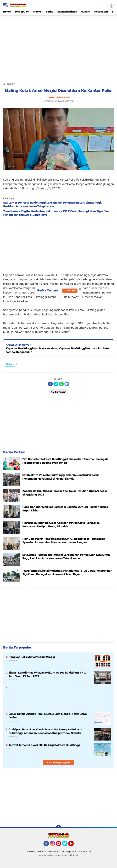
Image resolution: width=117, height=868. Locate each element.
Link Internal (84, 851)
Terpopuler (22, 12)
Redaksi (30, 851)
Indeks (37, 12)
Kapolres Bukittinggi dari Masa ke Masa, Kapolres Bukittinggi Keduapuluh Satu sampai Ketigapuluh (57, 350)
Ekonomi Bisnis (67, 12)
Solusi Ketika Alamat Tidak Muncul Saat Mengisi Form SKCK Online (48, 716)
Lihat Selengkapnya (58, 763)
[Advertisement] (59, 23)
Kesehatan (101, 12)
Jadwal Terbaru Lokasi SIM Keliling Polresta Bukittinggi (44, 745)
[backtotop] (59, 828)
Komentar (58, 392)
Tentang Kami (69, 851)
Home (7, 12)
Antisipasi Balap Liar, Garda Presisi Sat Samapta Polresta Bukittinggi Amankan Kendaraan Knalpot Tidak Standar (45, 731)
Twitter (66, 845)
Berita (49, 12)
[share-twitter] (56, 384)
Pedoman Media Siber (48, 851)
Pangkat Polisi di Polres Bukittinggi (32, 657)
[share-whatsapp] (61, 384)
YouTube (73, 845)
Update (70, 291)
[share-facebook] (50, 384)
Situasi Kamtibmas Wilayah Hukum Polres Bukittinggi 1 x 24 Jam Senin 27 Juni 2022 (48, 674)
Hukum (85, 12)
